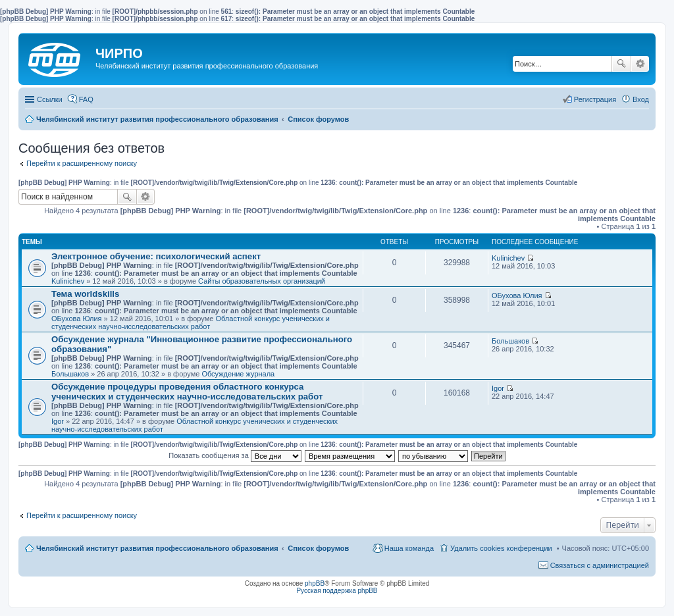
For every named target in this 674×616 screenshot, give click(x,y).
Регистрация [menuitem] (595, 99)
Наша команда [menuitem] (409, 548)
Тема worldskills (85, 294)
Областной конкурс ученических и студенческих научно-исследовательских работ (191, 322)
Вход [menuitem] (641, 99)
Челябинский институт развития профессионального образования (157, 548)
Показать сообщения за (235, 455)
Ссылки (50, 99)
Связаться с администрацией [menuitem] (600, 565)
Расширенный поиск (640, 64)
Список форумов (318, 548)
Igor (58, 421)
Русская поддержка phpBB (337, 591)
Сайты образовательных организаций (262, 281)
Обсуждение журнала (238, 374)
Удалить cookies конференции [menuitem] (501, 548)
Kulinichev (68, 281)
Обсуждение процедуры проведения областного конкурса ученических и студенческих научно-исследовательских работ (187, 392)
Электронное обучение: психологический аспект (156, 256)
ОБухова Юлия (77, 319)
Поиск (621, 64)
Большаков (70, 374)
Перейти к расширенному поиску (82, 163)
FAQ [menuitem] (86, 99)
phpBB (315, 583)
